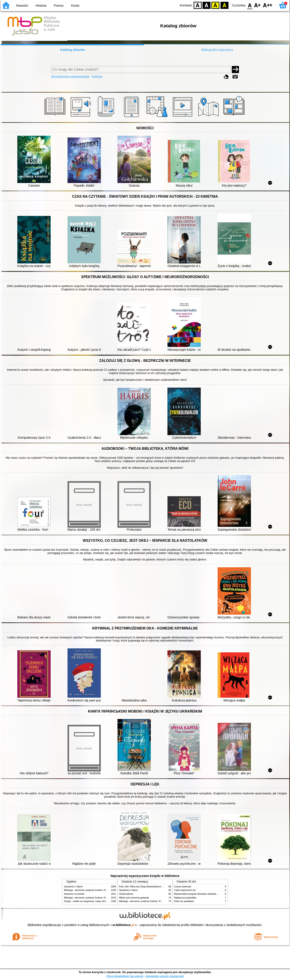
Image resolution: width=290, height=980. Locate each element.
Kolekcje (97, 76)
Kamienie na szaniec (74, 894)
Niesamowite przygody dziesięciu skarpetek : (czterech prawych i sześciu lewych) (215, 894)
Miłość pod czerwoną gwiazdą (134, 898)
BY (224, 5)
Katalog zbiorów (72, 50)
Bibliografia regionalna (217, 50)
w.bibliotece (124, 925)
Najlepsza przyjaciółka (185, 898)
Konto (75, 6)
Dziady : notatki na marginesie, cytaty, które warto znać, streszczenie (98, 901)
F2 (268, 5)
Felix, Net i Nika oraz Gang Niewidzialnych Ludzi (143, 887)
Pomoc (59, 6)
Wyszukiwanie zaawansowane (71, 76)
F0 (250, 5)
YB (216, 5)
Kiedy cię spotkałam (184, 901)
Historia (41, 6)
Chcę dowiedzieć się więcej (125, 976)
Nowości (22, 6)
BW (207, 5)
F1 (257, 5)
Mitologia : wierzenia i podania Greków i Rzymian (88, 890)
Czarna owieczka (183, 887)
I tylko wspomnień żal (185, 890)
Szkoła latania (126, 894)
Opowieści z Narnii (73, 887)
